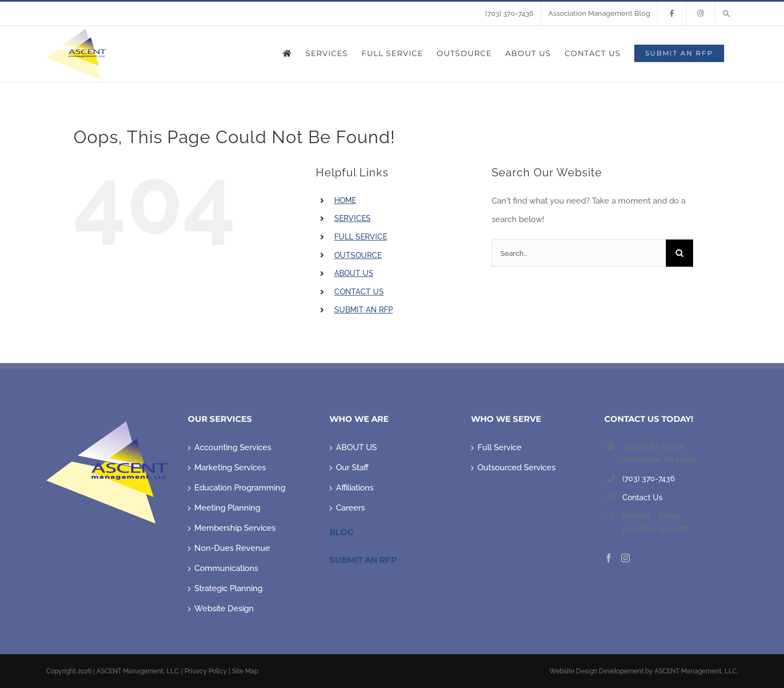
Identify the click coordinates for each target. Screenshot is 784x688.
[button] (727, 14)
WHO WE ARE (359, 419)
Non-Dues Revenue (232, 548)
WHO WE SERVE (506, 419)
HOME (345, 200)
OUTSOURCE (358, 255)
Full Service (500, 447)
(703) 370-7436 (648, 478)
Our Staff (352, 468)
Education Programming (240, 488)
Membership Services (235, 528)
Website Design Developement (596, 671)
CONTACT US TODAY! (649, 419)
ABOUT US (354, 273)
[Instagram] (626, 558)
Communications (226, 568)
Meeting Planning (227, 508)
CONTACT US (359, 292)
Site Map (245, 671)
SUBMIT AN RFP (364, 310)
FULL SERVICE (361, 237)
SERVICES (353, 218)
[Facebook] (609, 558)
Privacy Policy (206, 671)
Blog (342, 532)
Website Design (224, 609)
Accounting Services (233, 447)
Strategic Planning (228, 588)
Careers (350, 508)
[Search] (679, 253)
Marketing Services (230, 468)
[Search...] (579, 253)
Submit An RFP (363, 560)
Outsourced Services (516, 468)
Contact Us (642, 497)
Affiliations (355, 488)
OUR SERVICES (220, 419)
